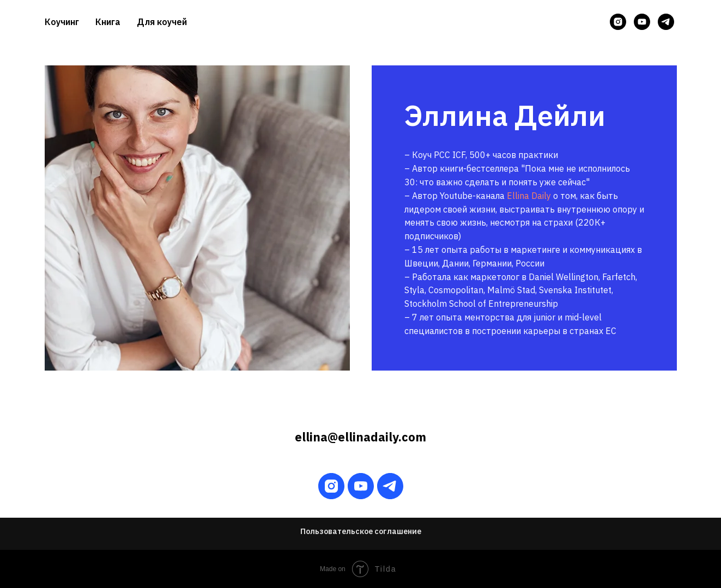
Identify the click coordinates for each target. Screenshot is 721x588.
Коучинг (62, 22)
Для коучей (162, 22)
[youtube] (642, 22)
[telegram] (666, 22)
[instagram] (618, 22)
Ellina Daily (529, 196)
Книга (108, 22)
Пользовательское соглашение (361, 531)
